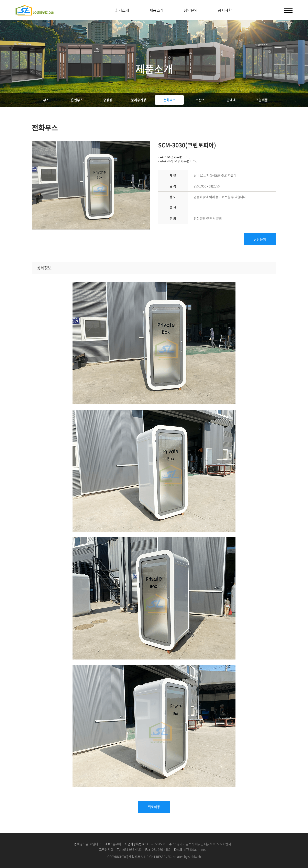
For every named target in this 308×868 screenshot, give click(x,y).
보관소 (200, 100)
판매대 (231, 100)
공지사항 (225, 10)
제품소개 (156, 10)
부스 (46, 100)
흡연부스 (77, 100)
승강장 (108, 100)
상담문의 (191, 10)
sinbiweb (195, 857)
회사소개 (122, 10)
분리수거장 (139, 100)
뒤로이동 (154, 807)
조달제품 (262, 100)
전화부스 (169, 100)
